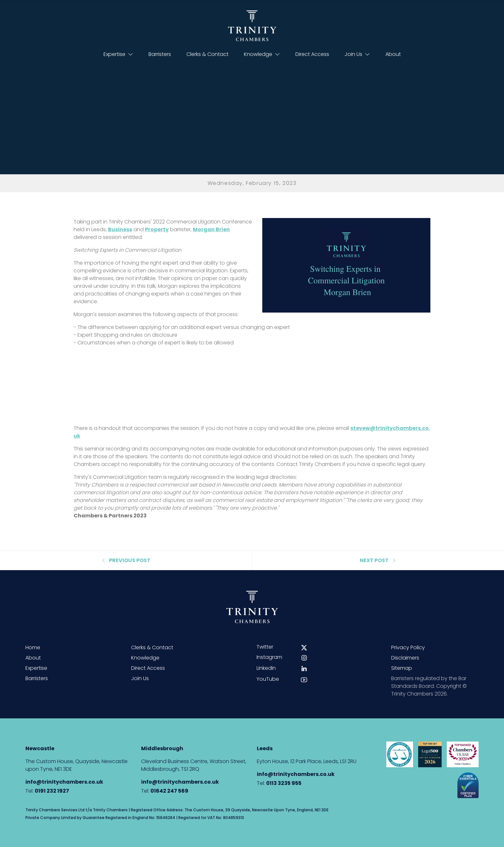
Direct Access (312, 54)
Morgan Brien (211, 229)
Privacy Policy (408, 647)
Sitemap (402, 668)
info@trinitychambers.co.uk (64, 782)
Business (120, 229)
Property (157, 229)
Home (33, 647)
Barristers (160, 54)
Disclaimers (405, 658)
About (393, 54)
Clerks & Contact (207, 54)
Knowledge (262, 54)
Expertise (118, 54)
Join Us (357, 54)
